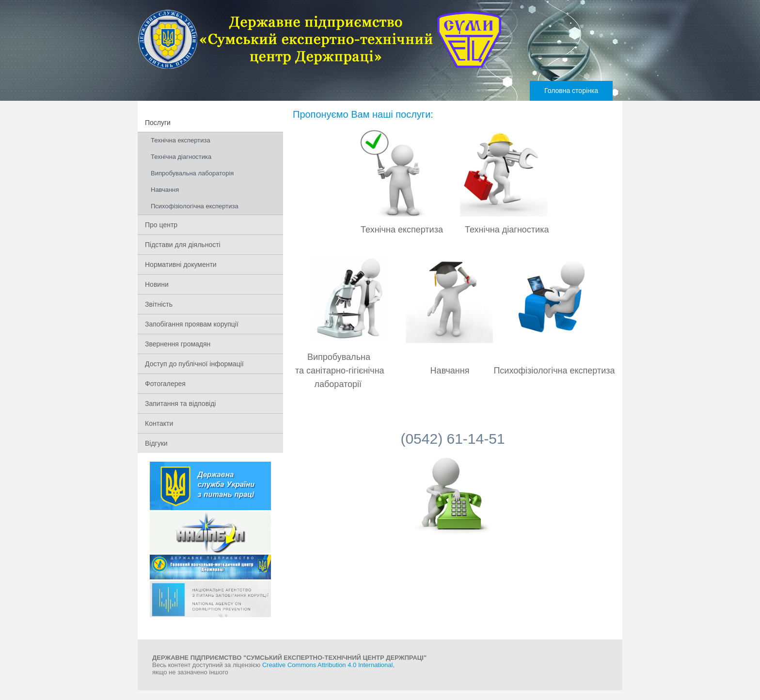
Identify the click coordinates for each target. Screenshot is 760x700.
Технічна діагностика (181, 157)
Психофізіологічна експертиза (195, 206)
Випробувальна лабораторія (192, 173)
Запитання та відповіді (180, 404)
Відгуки (156, 443)
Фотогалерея (165, 384)
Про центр (161, 225)
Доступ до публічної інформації (194, 364)
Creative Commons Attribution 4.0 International (328, 665)
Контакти (159, 423)
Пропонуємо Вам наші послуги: (363, 114)
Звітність (159, 304)
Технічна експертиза (181, 140)
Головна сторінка (571, 91)
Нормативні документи (181, 264)
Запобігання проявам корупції (192, 324)
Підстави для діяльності (183, 245)
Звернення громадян (178, 344)
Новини (157, 284)
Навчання (165, 190)
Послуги (158, 123)
